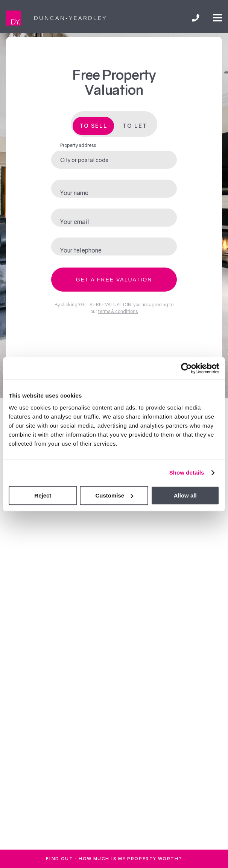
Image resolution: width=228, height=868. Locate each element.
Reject (43, 495)
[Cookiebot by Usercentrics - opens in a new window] (186, 368)
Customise (114, 495)
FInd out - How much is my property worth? (114, 858)
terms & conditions (118, 311)
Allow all (185, 495)
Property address (78, 145)
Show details (187, 473)
